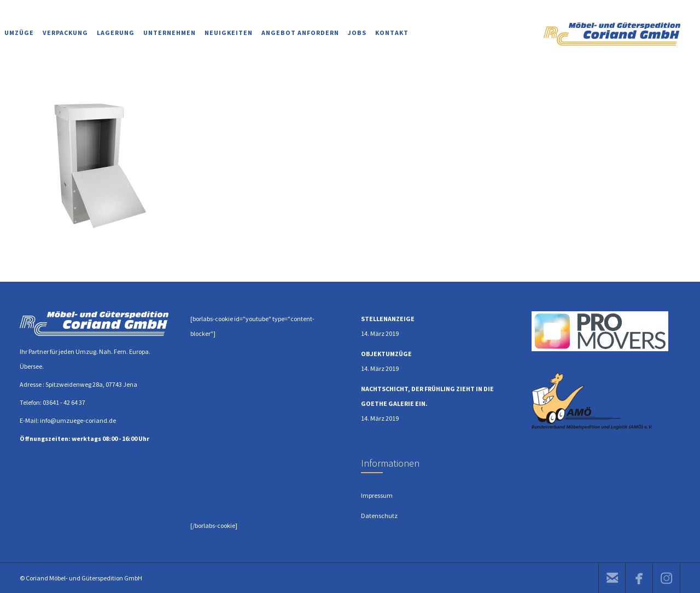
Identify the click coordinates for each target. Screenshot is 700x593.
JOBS (357, 33)
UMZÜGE (19, 33)
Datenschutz (379, 516)
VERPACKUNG (65, 33)
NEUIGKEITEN (229, 33)
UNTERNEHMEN (170, 33)
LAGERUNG (116, 33)
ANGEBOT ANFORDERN (300, 33)
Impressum (377, 495)
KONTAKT (392, 33)
